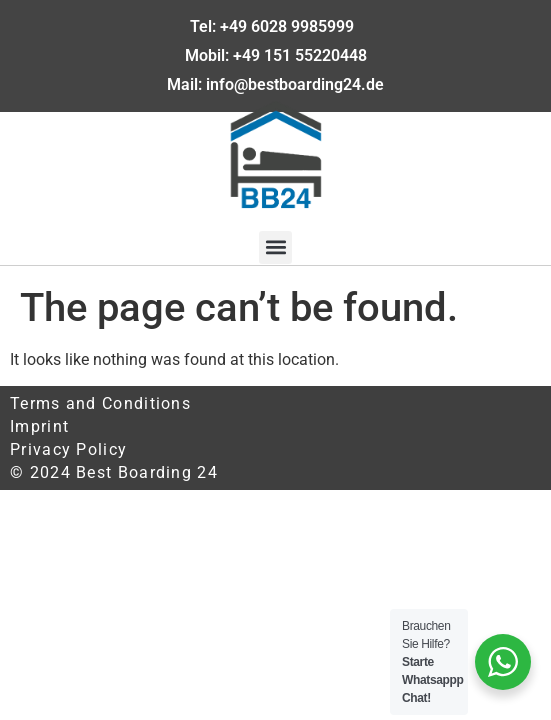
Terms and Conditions (100, 403)
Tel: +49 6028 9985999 (276, 26)
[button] (275, 247)
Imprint (39, 426)
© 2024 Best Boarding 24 (114, 472)
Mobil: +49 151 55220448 (276, 55)
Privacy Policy (68, 449)
